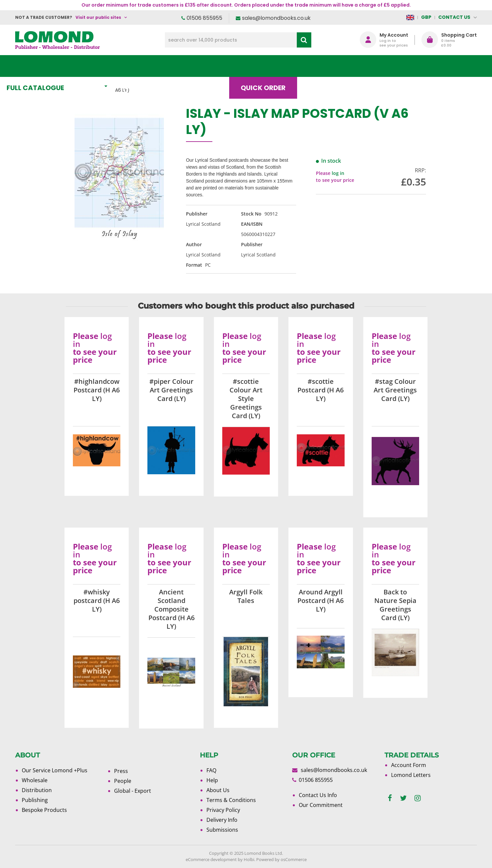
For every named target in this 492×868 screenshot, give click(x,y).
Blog (330, 66)
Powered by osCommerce (281, 859)
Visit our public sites (98, 17)
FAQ (211, 770)
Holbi (249, 859)
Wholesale (35, 780)
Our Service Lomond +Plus (55, 770)
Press (121, 771)
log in (338, 173)
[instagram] (418, 798)
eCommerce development (211, 859)
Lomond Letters (411, 775)
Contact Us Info (318, 795)
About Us (379, 66)
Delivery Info (222, 820)
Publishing (35, 800)
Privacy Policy (223, 810)
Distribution (37, 790)
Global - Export (133, 791)
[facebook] (390, 798)
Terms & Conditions (231, 800)
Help (212, 780)
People (123, 781)
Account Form (409, 765)
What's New (162, 66)
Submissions (222, 830)
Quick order (275, 66)
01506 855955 (204, 18)
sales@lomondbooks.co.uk (276, 18)
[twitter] (403, 798)
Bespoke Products (44, 810)
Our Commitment (321, 805)
